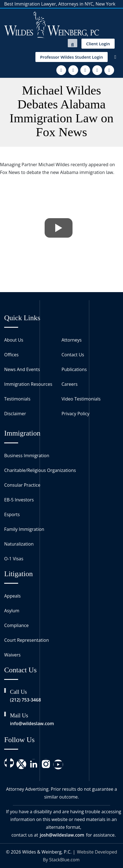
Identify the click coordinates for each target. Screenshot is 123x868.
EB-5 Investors (19, 500)
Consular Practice (22, 485)
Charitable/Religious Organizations (40, 470)
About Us (14, 340)
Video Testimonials (81, 399)
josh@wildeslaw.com (62, 835)
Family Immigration (24, 529)
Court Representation (26, 640)
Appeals (12, 596)
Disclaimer (15, 414)
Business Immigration (27, 456)
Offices (11, 355)
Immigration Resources (28, 384)
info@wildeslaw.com (32, 723)
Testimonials (17, 399)
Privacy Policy (76, 414)
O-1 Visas (14, 559)
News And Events (22, 369)
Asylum (12, 611)
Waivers (12, 655)
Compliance (16, 625)
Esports (12, 514)
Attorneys (72, 340)
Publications (74, 369)
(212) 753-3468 (26, 700)
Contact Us (73, 355)
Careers (70, 384)
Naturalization (19, 544)
